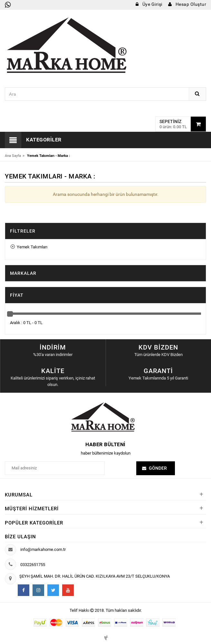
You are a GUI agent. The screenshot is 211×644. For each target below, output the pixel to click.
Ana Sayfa (13, 156)
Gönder (158, 468)
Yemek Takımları (29, 247)
